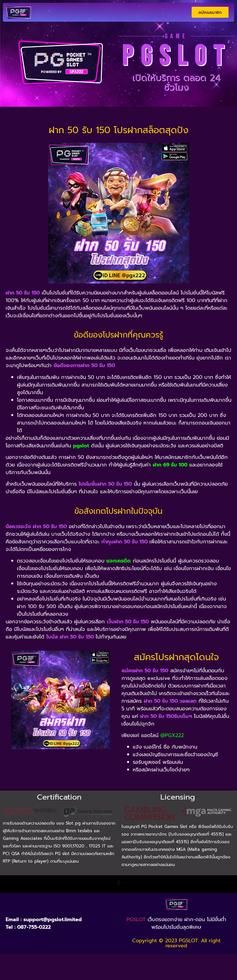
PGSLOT (136, 919)
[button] (118, 883)
